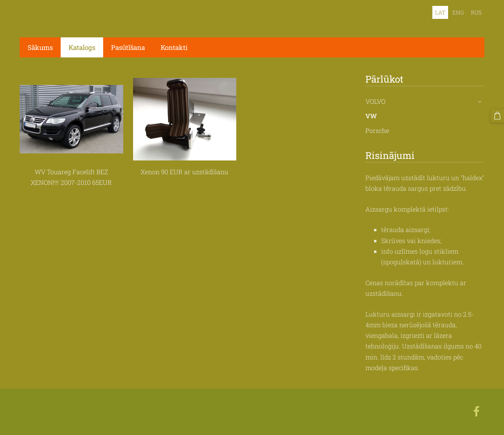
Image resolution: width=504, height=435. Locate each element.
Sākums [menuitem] (40, 47)
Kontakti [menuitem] (174, 47)
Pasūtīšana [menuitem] (128, 47)
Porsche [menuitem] (377, 130)
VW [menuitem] (371, 116)
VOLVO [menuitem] (375, 101)
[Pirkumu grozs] (497, 116)
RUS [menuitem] (476, 12)
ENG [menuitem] (458, 12)
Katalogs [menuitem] (82, 47)
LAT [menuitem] (440, 12)
